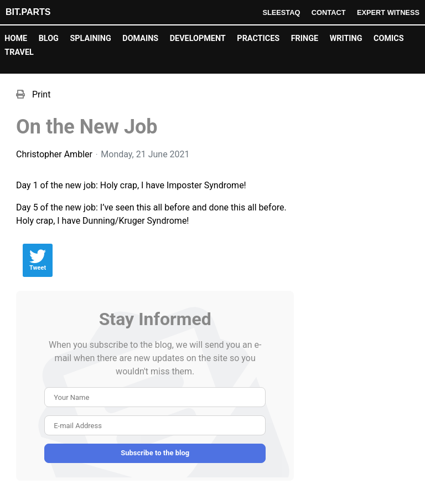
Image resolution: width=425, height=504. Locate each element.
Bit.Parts (28, 12)
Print (41, 94)
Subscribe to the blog (155, 453)
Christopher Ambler (54, 154)
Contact (329, 12)
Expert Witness (388, 12)
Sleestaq (281, 12)
